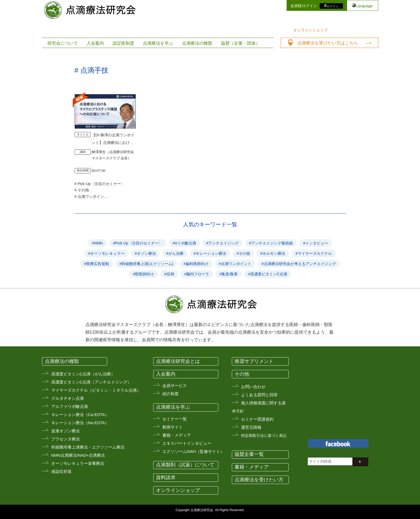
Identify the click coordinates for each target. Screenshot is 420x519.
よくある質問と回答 (259, 395)
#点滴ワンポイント (235, 264)
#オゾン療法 (145, 253)
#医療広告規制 (97, 264)
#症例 (169, 274)
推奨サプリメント (254, 361)
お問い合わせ (253, 387)
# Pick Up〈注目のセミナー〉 (100, 184)
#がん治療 (175, 253)
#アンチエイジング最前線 (271, 243)
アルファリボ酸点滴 (70, 406)
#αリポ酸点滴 (184, 243)
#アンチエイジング (223, 243)
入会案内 (95, 43)
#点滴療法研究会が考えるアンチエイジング (299, 264)
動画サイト (173, 427)
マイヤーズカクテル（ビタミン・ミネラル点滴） (96, 390)
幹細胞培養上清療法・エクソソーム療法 (88, 447)
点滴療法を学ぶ (158, 43)
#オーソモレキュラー (106, 253)
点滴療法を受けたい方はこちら (328, 43)
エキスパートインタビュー (187, 443)
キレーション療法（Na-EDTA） (80, 423)
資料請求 (166, 478)
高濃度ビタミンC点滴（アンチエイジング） (91, 382)
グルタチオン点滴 (68, 398)
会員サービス (175, 386)
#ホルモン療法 (273, 253)
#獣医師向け (143, 274)
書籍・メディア (177, 435)
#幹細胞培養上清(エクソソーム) (146, 264)
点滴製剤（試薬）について (185, 465)
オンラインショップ (310, 30)
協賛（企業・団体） (241, 43)
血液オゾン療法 (65, 431)
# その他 (82, 190)
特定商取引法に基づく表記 (264, 436)
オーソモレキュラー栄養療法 (78, 463)
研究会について (63, 43)
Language (364, 6)
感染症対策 (61, 471)
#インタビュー (316, 243)
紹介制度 (171, 394)
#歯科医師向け (196, 264)
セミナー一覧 (175, 419)
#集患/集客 (229, 274)
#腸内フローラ (197, 274)
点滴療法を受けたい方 (259, 480)
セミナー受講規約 (257, 419)
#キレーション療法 (210, 253)
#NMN (97, 243)
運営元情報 (251, 427)
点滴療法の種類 (197, 43)
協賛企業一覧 (249, 454)
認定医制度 (123, 43)
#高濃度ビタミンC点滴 (268, 274)
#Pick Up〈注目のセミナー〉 (138, 243)
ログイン (333, 6)
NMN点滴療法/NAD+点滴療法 (78, 455)
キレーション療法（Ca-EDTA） (80, 415)
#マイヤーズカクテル (314, 253)
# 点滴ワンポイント (91, 196)
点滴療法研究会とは (178, 361)
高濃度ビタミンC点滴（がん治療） (83, 374)
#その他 (243, 253)
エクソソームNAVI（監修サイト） (193, 451)
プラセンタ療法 (65, 439)
